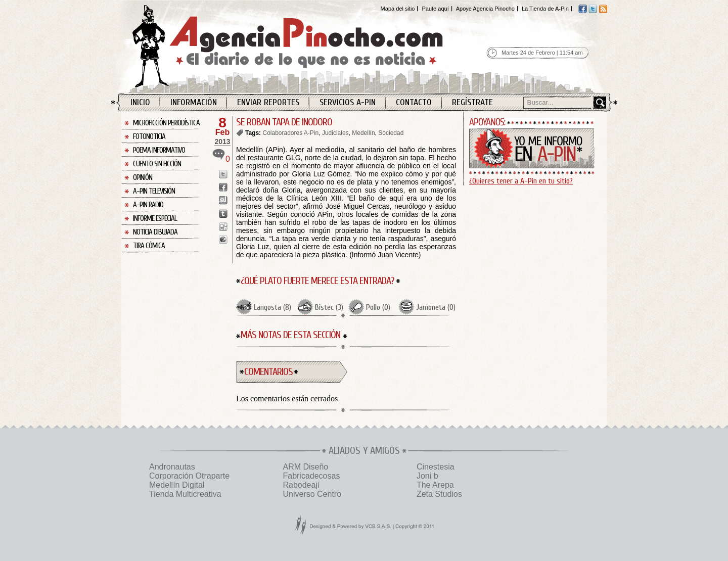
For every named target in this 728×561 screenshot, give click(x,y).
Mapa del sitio (398, 9)
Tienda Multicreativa (185, 494)
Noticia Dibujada (155, 232)
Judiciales (335, 133)
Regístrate (472, 102)
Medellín (363, 133)
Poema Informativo (159, 150)
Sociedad (391, 133)
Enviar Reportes (268, 102)
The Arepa (435, 485)
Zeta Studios (439, 494)
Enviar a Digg (223, 227)
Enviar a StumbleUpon (223, 200)
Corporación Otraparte (189, 476)
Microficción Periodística (166, 123)
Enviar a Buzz (223, 240)
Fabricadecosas (311, 476)
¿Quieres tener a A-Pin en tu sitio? (521, 181)
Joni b (427, 476)
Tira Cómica (149, 246)
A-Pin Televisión (154, 191)
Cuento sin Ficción (157, 164)
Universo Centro (312, 494)
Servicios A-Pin (348, 102)
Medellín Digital (177, 485)
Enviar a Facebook (223, 187)
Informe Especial (155, 219)
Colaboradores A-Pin (290, 133)
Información (194, 102)
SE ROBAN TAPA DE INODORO (284, 122)
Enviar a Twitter (223, 174)
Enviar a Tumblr (223, 214)
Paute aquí (435, 9)
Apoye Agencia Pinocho (485, 9)
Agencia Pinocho (309, 46)
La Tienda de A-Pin (545, 9)
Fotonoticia (149, 137)
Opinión (143, 178)
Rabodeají (301, 485)
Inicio (140, 102)
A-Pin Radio (148, 205)
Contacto (414, 102)
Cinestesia (436, 467)
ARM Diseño (305, 467)
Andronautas (172, 467)
